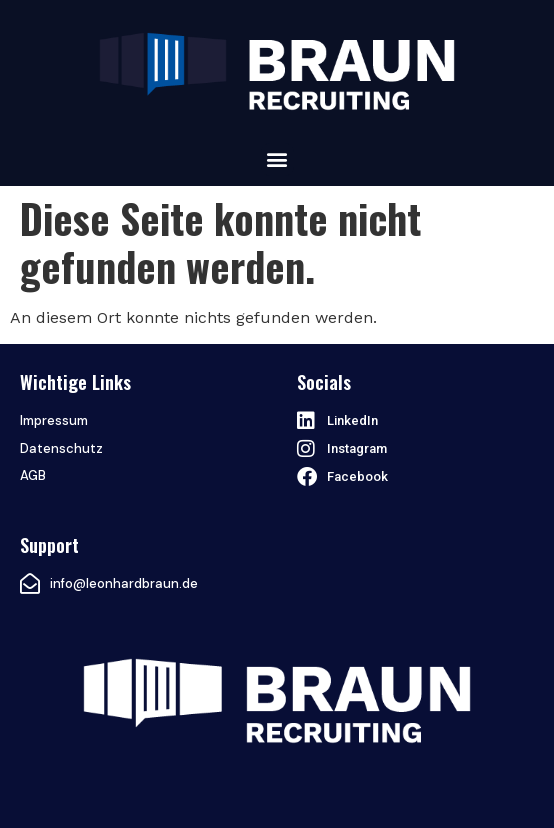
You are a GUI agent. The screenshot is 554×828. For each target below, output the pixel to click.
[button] (277, 159)
